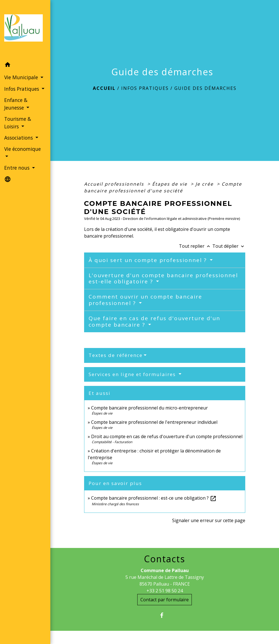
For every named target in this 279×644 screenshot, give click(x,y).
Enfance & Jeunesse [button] (16, 104)
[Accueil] (25, 30)
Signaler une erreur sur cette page (209, 520)
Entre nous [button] (18, 168)
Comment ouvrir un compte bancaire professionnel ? (145, 300)
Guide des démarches (205, 88)
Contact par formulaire (165, 600)
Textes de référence (116, 355)
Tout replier (196, 246)
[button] (25, 65)
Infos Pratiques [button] (22, 89)
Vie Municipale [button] (22, 77)
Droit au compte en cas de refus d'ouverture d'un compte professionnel (167, 436)
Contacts (165, 559)
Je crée (205, 184)
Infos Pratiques (145, 88)
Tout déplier (229, 246)
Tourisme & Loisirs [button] (18, 122)
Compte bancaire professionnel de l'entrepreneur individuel (154, 422)
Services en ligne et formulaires (133, 374)
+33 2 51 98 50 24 (165, 591)
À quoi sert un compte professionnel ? (149, 260)
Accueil (104, 88)
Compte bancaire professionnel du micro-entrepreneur (149, 408)
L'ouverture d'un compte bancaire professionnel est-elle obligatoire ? (163, 278)
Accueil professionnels (115, 184)
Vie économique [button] (22, 149)
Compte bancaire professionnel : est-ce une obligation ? (154, 498)
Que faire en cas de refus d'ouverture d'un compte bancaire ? (154, 321)
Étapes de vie (171, 184)
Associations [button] (19, 138)
